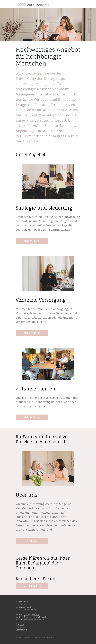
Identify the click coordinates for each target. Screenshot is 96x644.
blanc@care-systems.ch (35, 617)
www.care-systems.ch (34, 620)
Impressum (21, 627)
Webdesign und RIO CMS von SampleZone (35, 638)
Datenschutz (21, 630)
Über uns (32, 541)
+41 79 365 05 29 (32, 586)
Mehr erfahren (32, 241)
